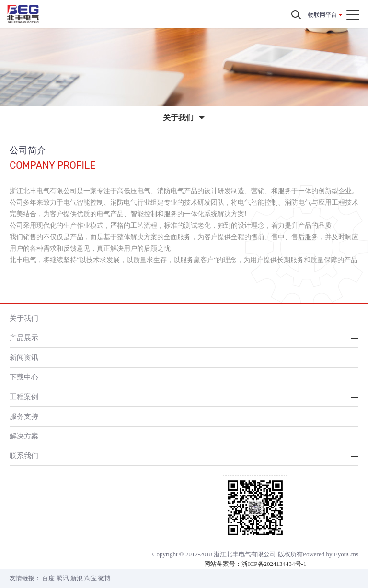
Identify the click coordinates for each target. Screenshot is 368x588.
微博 (104, 578)
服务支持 (24, 416)
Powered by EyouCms (331, 554)
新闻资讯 (24, 357)
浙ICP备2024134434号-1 (274, 564)
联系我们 (24, 455)
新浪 (77, 578)
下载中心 (24, 377)
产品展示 (24, 338)
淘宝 (91, 578)
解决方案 (24, 436)
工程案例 (24, 397)
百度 (48, 578)
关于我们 (24, 318)
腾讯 (63, 578)
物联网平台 (322, 15)
